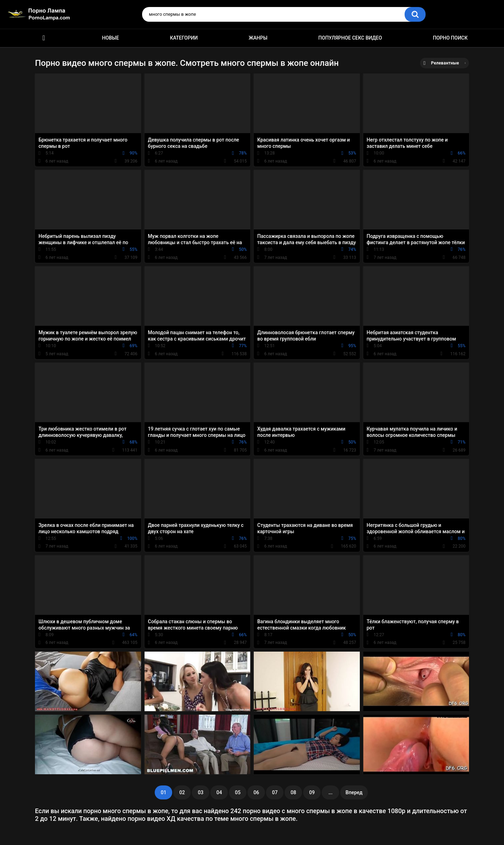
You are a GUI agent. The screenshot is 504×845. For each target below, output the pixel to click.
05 (238, 792)
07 (275, 792)
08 (293, 792)
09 (312, 792)
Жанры (258, 38)
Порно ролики (44, 38)
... (330, 792)
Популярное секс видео (350, 38)
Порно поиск (450, 38)
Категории (184, 38)
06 (256, 792)
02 (182, 792)
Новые (110, 38)
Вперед (354, 792)
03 (201, 792)
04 (219, 792)
